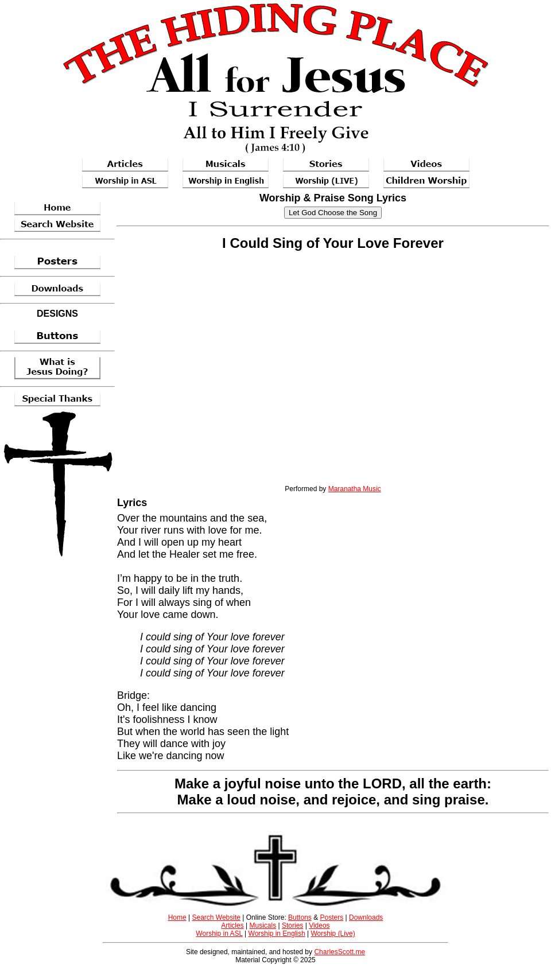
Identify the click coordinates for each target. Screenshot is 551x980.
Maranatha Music (355, 489)
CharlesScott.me (339, 952)
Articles (232, 925)
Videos (319, 925)
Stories (292, 925)
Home (177, 917)
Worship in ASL (219, 934)
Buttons (300, 917)
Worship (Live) (333, 934)
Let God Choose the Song (333, 213)
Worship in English (277, 934)
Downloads (366, 917)
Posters (331, 917)
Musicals (263, 925)
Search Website (216, 917)
